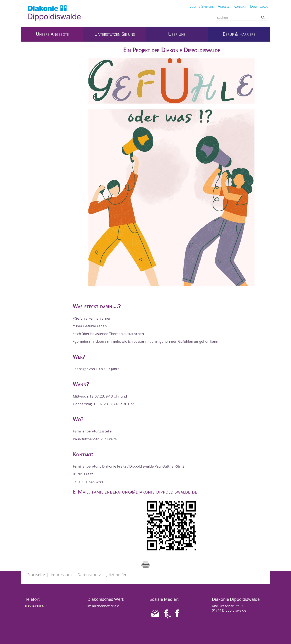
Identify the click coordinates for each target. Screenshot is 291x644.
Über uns (177, 34)
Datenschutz (89, 575)
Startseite (36, 575)
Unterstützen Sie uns (115, 34)
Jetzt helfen (117, 575)
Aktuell (224, 6)
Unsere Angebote (52, 34)
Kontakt (240, 6)
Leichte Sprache (202, 6)
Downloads (259, 6)
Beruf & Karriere (239, 34)
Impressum (61, 575)
